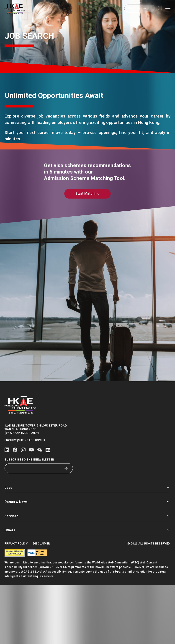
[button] (160, 8)
